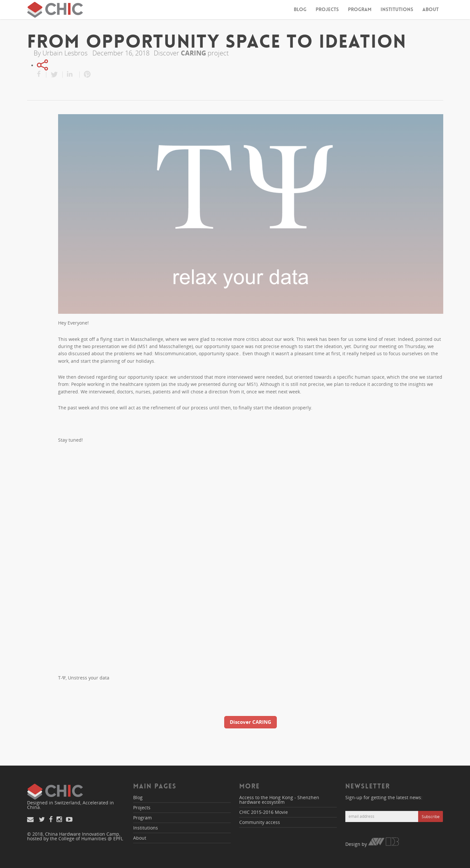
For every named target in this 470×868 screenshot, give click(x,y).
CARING (193, 53)
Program (360, 9)
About (431, 9)
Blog (300, 9)
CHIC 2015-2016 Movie (264, 812)
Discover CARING (251, 722)
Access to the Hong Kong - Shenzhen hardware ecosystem (279, 800)
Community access (260, 822)
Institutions (397, 9)
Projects (327, 9)
